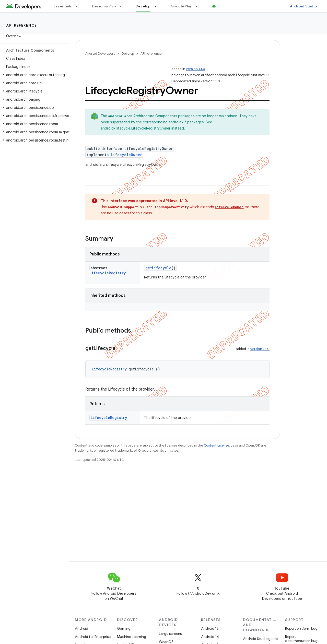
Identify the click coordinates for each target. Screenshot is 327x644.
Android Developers (100, 54)
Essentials (63, 6)
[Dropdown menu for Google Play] (199, 6)
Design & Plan (104, 6)
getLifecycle (158, 268)
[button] (33, 75)
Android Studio (303, 6)
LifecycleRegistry (108, 273)
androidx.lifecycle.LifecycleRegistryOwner (136, 128)
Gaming (124, 628)
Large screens (170, 634)
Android (81, 628)
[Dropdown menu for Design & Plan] (123, 6)
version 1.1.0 (196, 69)
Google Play (181, 6)
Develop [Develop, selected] (143, 6)
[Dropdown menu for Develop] (158, 6)
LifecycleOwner (126, 155)
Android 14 (210, 637)
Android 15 (210, 628)
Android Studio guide (260, 639)
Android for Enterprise (93, 637)
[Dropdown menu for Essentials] (79, 6)
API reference (22, 25)
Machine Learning (132, 637)
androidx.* (177, 122)
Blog (222, 6)
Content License (217, 445)
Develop (128, 54)
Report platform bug (301, 628)
